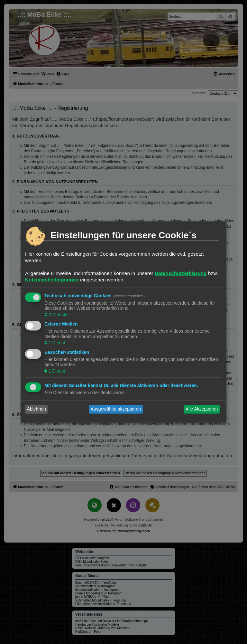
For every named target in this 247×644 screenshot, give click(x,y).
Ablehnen (37, 409)
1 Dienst (56, 343)
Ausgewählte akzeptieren (116, 409)
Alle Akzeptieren (202, 409)
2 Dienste (57, 315)
